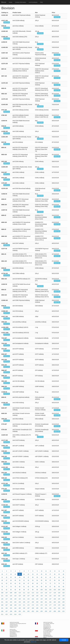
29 (59, 574)
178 (55, 605)
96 (24, 590)
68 (33, 583)
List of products (33, 2)
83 (33, 587)
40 (42, 577)
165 (63, 602)
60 (63, 580)
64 (15, 583)
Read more (57, 17)
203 (33, 611)
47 (7, 580)
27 (50, 574)
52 (28, 580)
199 (15, 611)
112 (28, 593)
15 (64, 571)
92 (7, 590)
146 (46, 599)
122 (7, 596)
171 (24, 605)
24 (37, 574)
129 (37, 596)
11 (46, 571)
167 (7, 605)
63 (11, 583)
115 (42, 593)
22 (28, 574)
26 (46, 574)
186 (24, 608)
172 (28, 605)
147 (50, 599)
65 (20, 583)
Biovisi (4, 2)
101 (46, 590)
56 (46, 580)
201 (24, 611)
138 (11, 599)
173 (33, 605)
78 (11, 587)
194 (59, 608)
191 (46, 608)
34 (15, 577)
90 (63, 587)
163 (55, 602)
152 (7, 602)
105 (63, 590)
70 (42, 583)
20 (20, 574)
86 (46, 587)
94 (15, 590)
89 (59, 587)
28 (55, 574)
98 (33, 590)
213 (11, 614)
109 (15, 593)
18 (11, 574)
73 (55, 583)
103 (55, 590)
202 (28, 611)
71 (46, 583)
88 (55, 587)
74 (59, 583)
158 (33, 602)
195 (63, 608)
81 (24, 587)
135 (63, 596)
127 (28, 596)
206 (46, 611)
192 (50, 608)
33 (11, 577)
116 (46, 593)
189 (37, 608)
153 (11, 602)
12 (50, 571)
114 (37, 593)
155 (20, 602)
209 (59, 611)
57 (50, 580)
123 (11, 596)
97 (28, 590)
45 (63, 577)
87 (50, 587)
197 (7, 611)
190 (42, 608)
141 (24, 599)
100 (42, 590)
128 (33, 596)
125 (20, 596)
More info (34, 642)
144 (37, 599)
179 (59, 605)
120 (63, 593)
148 (55, 599)
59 (59, 580)
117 (50, 593)
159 (37, 602)
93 (11, 590)
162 (50, 602)
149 (59, 599)
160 (42, 602)
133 (55, 596)
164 (59, 602)
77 (7, 587)
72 (50, 583)
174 (37, 605)
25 (42, 574)
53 (33, 580)
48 (11, 580)
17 (7, 574)
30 (63, 574)
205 (42, 611)
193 (55, 608)
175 (42, 605)
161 (46, 602)
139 (15, 599)
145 (42, 599)
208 (55, 611)
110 (20, 593)
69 (37, 583)
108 (11, 593)
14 (59, 571)
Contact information (20, 2)
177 (50, 605)
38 (33, 577)
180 (63, 605)
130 (42, 596)
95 (20, 590)
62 (7, 583)
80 (20, 587)
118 (55, 593)
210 (63, 611)
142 (28, 599)
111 (24, 593)
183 (11, 608)
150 (63, 599)
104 (59, 590)
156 (24, 602)
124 (15, 596)
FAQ (41, 2)
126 (24, 596)
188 (33, 608)
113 (33, 593)
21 (24, 574)
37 (28, 577)
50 (20, 580)
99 (37, 590)
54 (37, 580)
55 (42, 580)
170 (20, 605)
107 (7, 593)
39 (37, 577)
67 (28, 583)
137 (7, 599)
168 (11, 605)
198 (11, 611)
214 (15, 614)
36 (24, 577)
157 (28, 602)
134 (59, 596)
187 (28, 608)
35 (20, 577)
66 (24, 583)
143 (33, 599)
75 (63, 583)
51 (24, 580)
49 (15, 580)
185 (20, 608)
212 (7, 614)
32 (7, 577)
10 (42, 571)
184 (15, 608)
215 (20, 614)
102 (50, 590)
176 (46, 605)
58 (55, 580)
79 (15, 587)
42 (50, 577)
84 (37, 587)
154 (15, 602)
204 (37, 611)
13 (55, 571)
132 (50, 596)
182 (7, 608)
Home (11, 2)
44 (59, 577)
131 (46, 596)
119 (59, 593)
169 (15, 605)
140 (20, 599)
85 (42, 587)
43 (55, 577)
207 (50, 611)
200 (20, 611)
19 (15, 574)
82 (28, 587)
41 (46, 577)
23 (33, 574)
